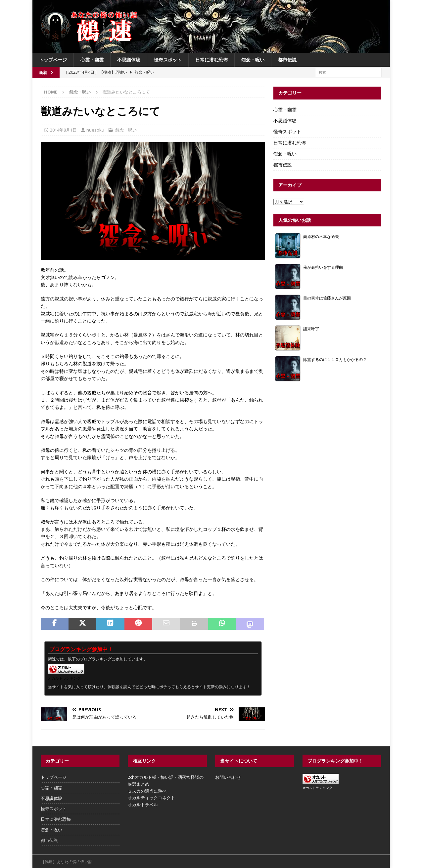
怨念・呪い (253, 60)
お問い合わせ (228, 777)
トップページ (53, 60)
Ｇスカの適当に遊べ (147, 791)
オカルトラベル (143, 805)
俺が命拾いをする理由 (323, 267)
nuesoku (95, 130)
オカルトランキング (64, 678)
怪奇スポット (168, 60)
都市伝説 (287, 60)
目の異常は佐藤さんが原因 (327, 298)
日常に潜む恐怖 (211, 60)
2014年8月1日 (63, 130)
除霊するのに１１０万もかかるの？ (335, 359)
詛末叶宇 (311, 329)
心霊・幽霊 (92, 60)
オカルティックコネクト (151, 798)
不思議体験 (129, 60)
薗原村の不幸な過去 (321, 236)
